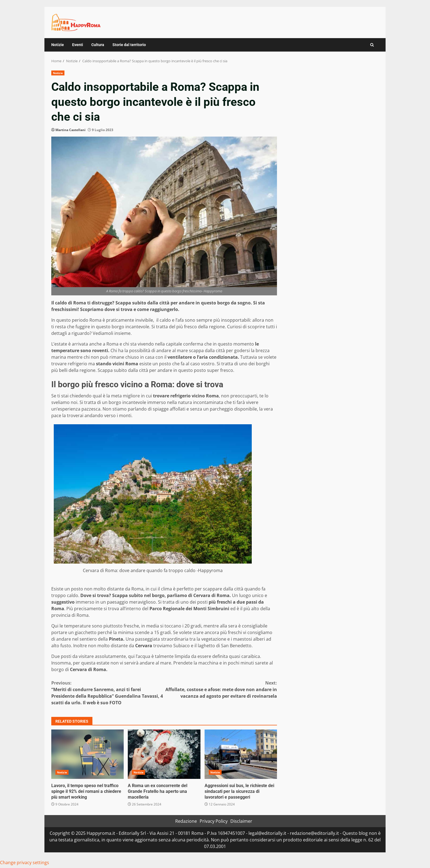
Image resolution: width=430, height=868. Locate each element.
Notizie (58, 45)
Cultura (98, 45)
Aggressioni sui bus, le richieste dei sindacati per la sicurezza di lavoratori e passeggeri (241, 754)
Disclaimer (241, 821)
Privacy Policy (214, 821)
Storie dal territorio (129, 45)
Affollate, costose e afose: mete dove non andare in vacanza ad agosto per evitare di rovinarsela (221, 689)
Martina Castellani (70, 130)
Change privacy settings (25, 863)
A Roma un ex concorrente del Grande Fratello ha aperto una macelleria (164, 754)
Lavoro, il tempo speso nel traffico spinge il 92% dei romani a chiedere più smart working (87, 754)
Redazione (186, 821)
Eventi (78, 45)
